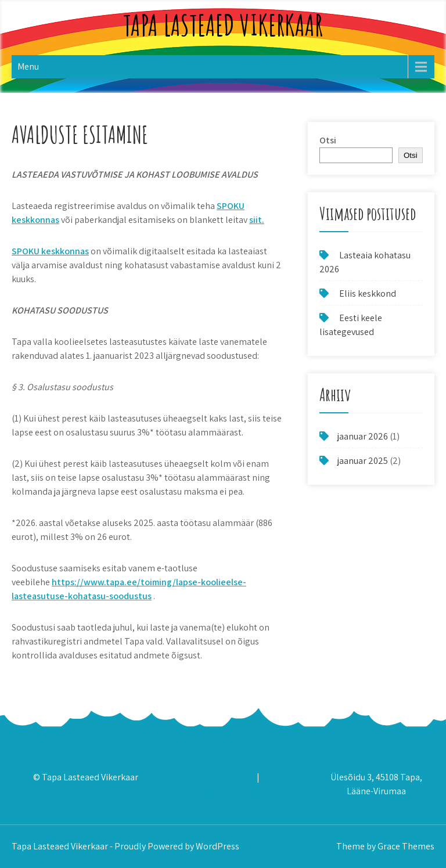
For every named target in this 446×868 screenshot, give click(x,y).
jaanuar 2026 (363, 436)
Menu (28, 66)
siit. (257, 220)
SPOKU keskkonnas (50, 251)
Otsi (328, 140)
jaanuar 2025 (363, 461)
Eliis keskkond (368, 293)
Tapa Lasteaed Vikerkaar (223, 25)
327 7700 (237, 777)
